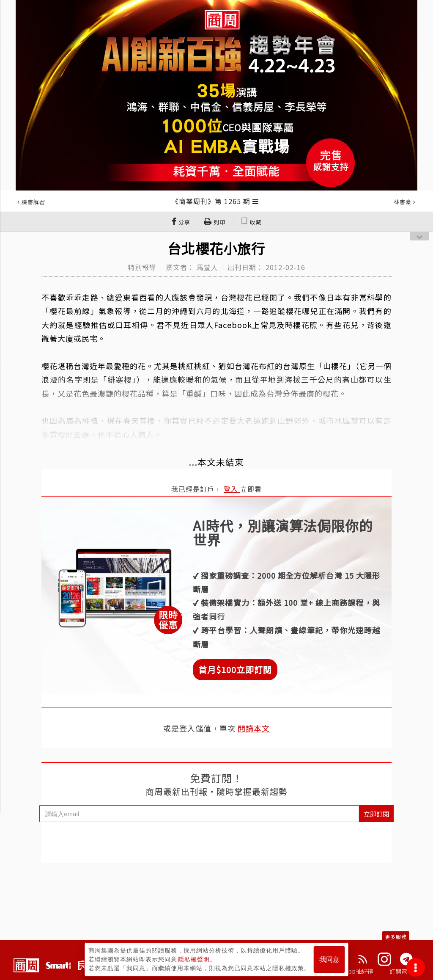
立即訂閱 (376, 814)
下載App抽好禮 (353, 971)
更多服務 (396, 937)
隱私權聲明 (194, 959)
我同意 (329, 959)
